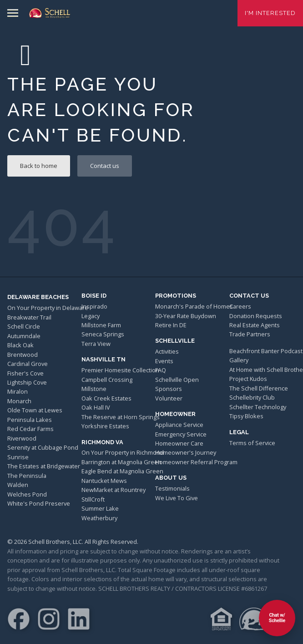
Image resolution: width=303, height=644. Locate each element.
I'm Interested (270, 13)
